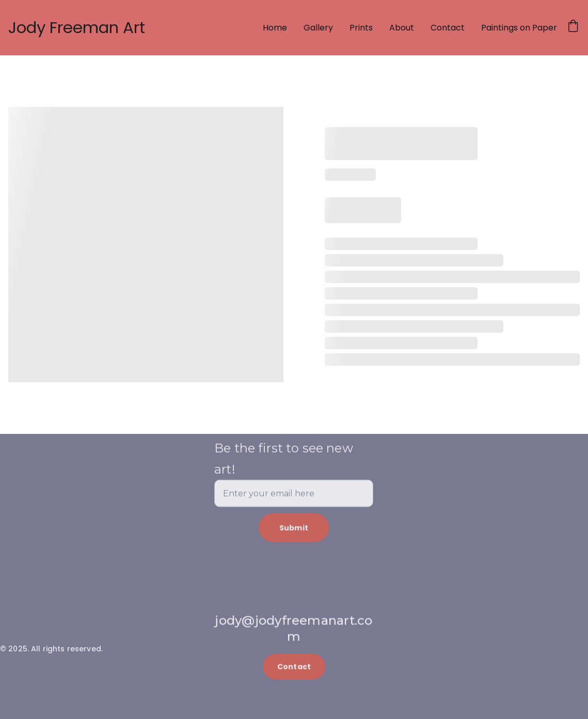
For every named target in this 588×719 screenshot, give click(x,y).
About (402, 28)
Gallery (318, 28)
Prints (361, 28)
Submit (294, 536)
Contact (448, 28)
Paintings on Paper (519, 28)
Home (275, 28)
